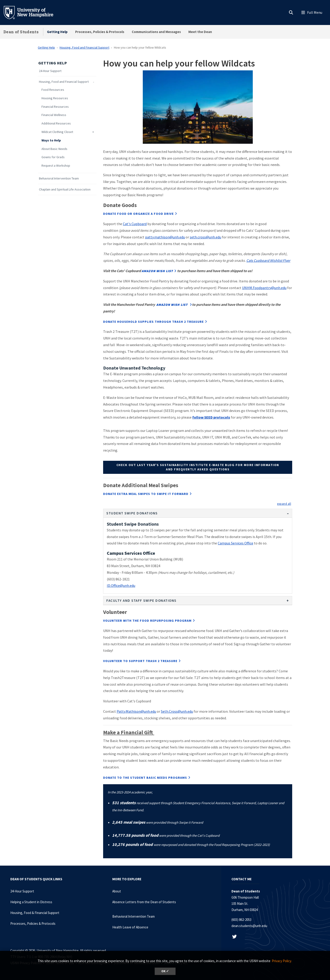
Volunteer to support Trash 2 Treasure (140, 661)
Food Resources (53, 90)
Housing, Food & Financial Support (35, 913)
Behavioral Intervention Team (59, 178)
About (117, 891)
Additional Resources (56, 123)
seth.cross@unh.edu (205, 237)
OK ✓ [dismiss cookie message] (165, 971)
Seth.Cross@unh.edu (177, 711)
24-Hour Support (50, 71)
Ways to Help (51, 140)
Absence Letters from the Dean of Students (144, 902)
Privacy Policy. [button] (282, 961)
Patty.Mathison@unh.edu (136, 711)
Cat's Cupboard (135, 224)
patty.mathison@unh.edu (165, 237)
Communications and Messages (156, 32)
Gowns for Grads (53, 157)
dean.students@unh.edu (249, 926)
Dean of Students (21, 32)
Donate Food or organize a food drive (138, 214)
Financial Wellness (54, 115)
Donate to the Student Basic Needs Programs (145, 778)
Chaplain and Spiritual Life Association (65, 189)
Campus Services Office (235, 543)
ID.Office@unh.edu (121, 585)
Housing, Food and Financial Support (84, 47)
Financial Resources (55, 107)
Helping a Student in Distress (31, 902)
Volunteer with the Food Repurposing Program (147, 621)
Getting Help (57, 32)
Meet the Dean (200, 32)
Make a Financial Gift (129, 732)
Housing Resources (55, 98)
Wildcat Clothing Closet (57, 132)
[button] (284, 504)
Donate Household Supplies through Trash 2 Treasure (153, 322)
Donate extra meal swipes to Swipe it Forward (146, 494)
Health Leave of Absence (130, 927)
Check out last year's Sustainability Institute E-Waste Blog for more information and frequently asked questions (198, 467)
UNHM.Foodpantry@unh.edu (264, 288)
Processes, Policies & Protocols (100, 32)
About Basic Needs (54, 149)
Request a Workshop (56, 166)
